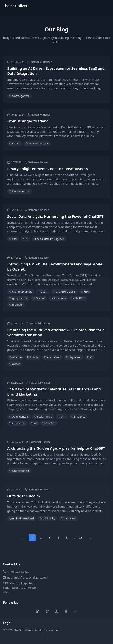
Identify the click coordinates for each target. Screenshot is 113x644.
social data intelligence (49, 239)
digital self (74, 357)
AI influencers (19, 417)
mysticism (68, 518)
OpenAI (39, 298)
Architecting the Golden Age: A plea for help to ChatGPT (56, 448)
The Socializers (16, 6)
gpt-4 (43, 292)
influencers (17, 423)
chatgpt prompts (21, 292)
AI (25, 239)
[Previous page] (22, 538)
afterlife (15, 357)
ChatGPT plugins (64, 292)
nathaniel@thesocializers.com (25, 578)
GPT (13, 239)
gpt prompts (18, 298)
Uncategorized (20, 96)
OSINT (15, 143)
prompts (16, 305)
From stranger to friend (28, 121)
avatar (15, 364)
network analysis (37, 143)
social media (43, 417)
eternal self (52, 357)
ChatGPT (78, 298)
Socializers (58, 298)
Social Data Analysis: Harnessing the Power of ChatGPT (55, 216)
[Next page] (91, 538)
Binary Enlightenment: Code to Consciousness (48, 169)
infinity (33, 357)
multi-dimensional (22, 518)
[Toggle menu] (106, 6)
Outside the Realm (24, 496)
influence (78, 417)
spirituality (47, 518)
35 (81, 538)
